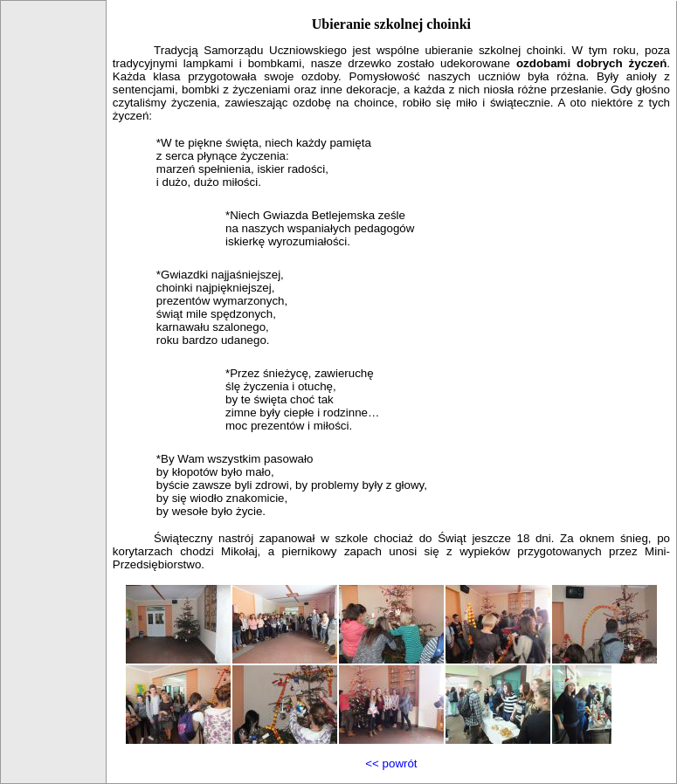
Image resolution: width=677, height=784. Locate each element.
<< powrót (391, 763)
